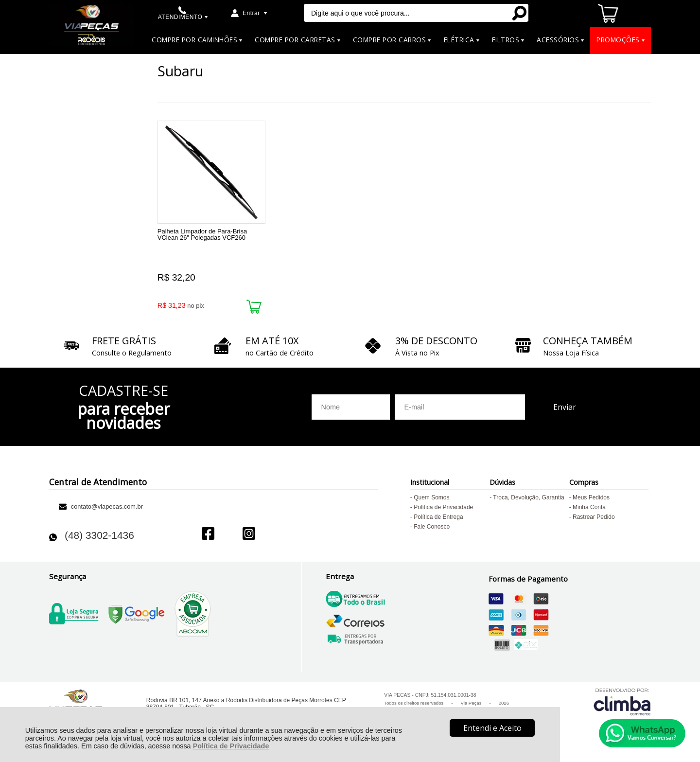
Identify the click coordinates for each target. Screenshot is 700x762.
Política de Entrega (438, 519)
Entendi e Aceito (492, 728)
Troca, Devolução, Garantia (528, 500)
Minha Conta (589, 510)
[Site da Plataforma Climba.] (622, 704)
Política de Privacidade (231, 746)
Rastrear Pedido (594, 519)
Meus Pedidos (591, 500)
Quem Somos (431, 500)
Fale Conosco (432, 529)
